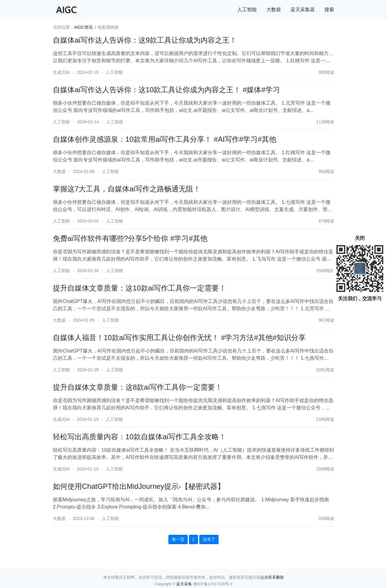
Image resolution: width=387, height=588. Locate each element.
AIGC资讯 (83, 27)
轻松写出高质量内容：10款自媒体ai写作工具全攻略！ (140, 437)
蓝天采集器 (303, 10)
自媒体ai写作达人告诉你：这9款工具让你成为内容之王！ (145, 40)
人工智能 (247, 10)
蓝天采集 (184, 584)
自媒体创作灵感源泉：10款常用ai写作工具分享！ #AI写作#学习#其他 (165, 139)
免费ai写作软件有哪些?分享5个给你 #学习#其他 (130, 238)
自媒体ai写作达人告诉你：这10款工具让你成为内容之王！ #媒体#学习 (166, 90)
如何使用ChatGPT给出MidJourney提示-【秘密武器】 (139, 486)
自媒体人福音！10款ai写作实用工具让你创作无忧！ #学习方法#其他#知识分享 (179, 338)
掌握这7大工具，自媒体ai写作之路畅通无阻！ (127, 189)
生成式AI (61, 72)
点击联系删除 (272, 577)
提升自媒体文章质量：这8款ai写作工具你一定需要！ (138, 387)
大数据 (274, 10)
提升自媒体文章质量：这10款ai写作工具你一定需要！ (140, 288)
